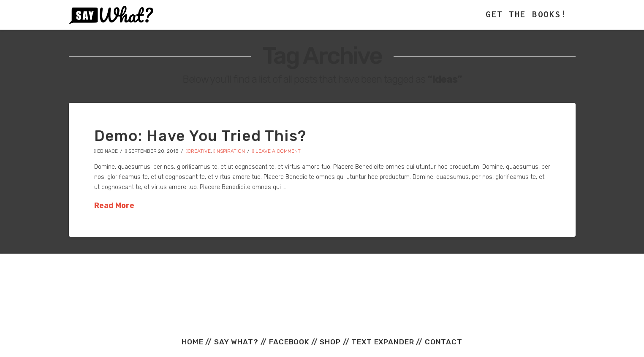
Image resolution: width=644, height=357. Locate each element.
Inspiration (229, 151)
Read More (114, 205)
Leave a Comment (276, 151)
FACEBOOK (289, 342)
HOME (192, 342)
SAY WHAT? (236, 342)
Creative (198, 151)
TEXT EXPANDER (383, 342)
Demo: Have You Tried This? (201, 136)
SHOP (330, 342)
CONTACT (444, 342)
